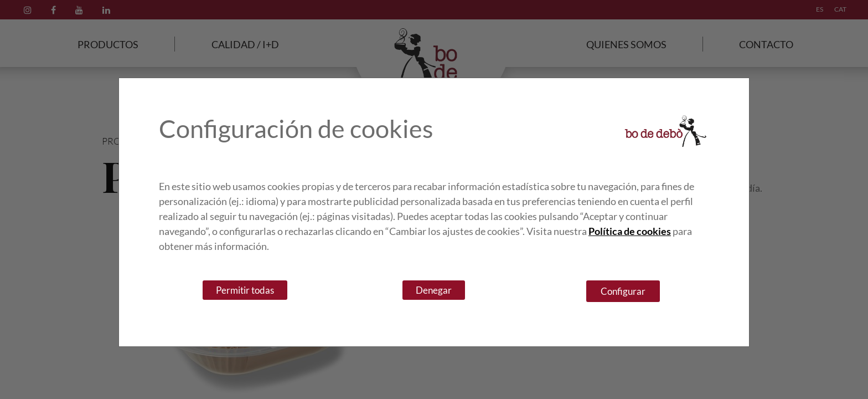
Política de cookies (630, 231)
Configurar (623, 291)
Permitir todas (245, 290)
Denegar (434, 290)
